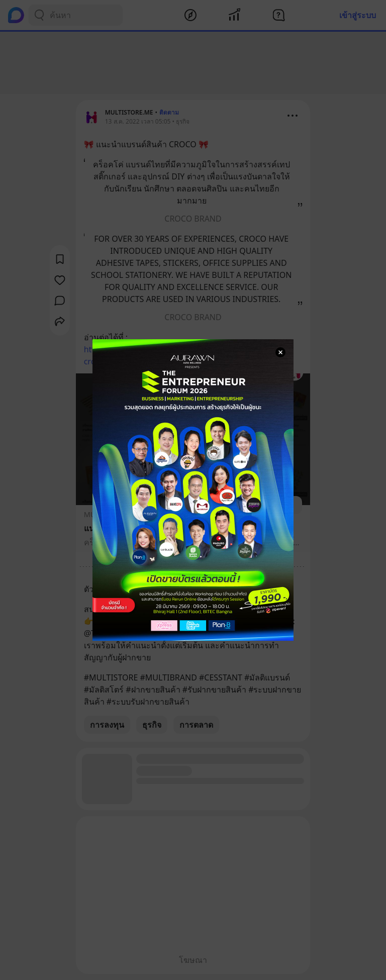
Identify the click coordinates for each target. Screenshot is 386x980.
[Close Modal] (280, 352)
